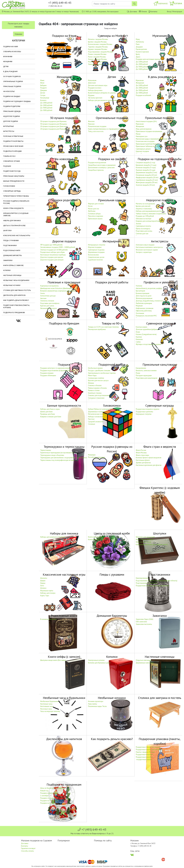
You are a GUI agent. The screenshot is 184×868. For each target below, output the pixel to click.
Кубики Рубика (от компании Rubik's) (102, 409)
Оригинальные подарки (13, 81)
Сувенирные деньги (143, 149)
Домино (43, 588)
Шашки (43, 581)
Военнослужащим (143, 293)
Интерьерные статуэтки (97, 245)
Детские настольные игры (98, 85)
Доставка (133, 11)
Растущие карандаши (144, 375)
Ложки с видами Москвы (97, 54)
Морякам (139, 306)
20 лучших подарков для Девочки (53, 126)
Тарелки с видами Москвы (98, 47)
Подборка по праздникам (14, 313)
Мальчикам (92, 80)
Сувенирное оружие (12, 161)
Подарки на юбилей (143, 95)
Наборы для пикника (12, 221)
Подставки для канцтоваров (147, 378)
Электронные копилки (96, 660)
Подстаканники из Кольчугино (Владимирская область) (157, 581)
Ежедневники (141, 368)
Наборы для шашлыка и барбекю (53, 537)
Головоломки (9, 186)
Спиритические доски (96, 257)
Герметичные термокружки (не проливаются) (57, 453)
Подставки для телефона (50, 303)
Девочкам (92, 83)
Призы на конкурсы (143, 229)
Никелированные (142, 578)
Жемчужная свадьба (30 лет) (147, 182)
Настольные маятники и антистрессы (149, 247)
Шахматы (44, 578)
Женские (91, 121)
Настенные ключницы (12, 275)
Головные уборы (94, 214)
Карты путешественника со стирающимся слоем (106, 129)
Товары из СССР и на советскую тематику (103, 327)
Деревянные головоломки (98, 412)
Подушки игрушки (47, 373)
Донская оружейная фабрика (147, 329)
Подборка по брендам (12, 151)
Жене (42, 83)
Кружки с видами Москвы (98, 49)
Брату (138, 54)
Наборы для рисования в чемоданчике (103, 100)
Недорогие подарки (11, 116)
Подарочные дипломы (144, 412)
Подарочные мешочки (144, 755)
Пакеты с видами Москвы (145, 752)
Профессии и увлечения (13, 146)
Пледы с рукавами (11, 241)
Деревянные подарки (96, 252)
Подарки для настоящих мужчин (148, 59)
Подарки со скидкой (48, 798)
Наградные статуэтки (144, 414)
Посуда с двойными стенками (99, 371)
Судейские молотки (95, 260)
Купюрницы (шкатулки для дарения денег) (152, 544)
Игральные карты (47, 591)
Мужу (138, 39)
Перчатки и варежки (96, 216)
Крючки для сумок (47, 306)
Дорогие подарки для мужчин (52, 257)
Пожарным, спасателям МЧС (146, 316)
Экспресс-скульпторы (144, 252)
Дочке (43, 93)
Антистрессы (9, 131)
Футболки (92, 211)
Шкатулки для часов (143, 542)
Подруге (43, 88)
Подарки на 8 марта (48, 803)
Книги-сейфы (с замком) (13, 265)
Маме (42, 80)
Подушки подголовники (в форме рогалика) (57, 371)
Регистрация (177, 11)
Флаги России (141, 450)
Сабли (138, 342)
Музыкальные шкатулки (145, 540)
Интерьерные (8, 126)
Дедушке (139, 47)
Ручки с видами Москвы (97, 57)
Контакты (154, 11)
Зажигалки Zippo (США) (145, 619)
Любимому (140, 42)
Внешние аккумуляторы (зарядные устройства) (58, 291)
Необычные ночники (12, 285)
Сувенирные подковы (96, 250)
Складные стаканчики (96, 398)
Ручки (138, 373)
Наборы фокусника (95, 90)
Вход (169, 11)
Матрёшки (92, 455)
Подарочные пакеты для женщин (148, 750)
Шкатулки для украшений (145, 537)
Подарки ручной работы (13, 141)
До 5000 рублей (142, 69)
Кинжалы (139, 339)
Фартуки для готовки (96, 204)
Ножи (138, 332)
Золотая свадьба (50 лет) (145, 185)
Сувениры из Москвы (12, 52)
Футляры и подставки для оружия (149, 344)
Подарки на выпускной (49, 793)
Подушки (7, 166)
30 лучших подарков (12, 77)
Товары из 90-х (9, 156)
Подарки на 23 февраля (49, 801)
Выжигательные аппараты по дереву (102, 93)
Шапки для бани (46, 412)
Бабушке (43, 85)
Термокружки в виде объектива (52, 455)
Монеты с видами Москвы (98, 62)
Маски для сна (93, 209)
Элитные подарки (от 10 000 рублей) (54, 250)
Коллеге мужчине (142, 52)
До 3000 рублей (142, 67)
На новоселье (9, 91)
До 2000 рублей (142, 64)
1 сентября (44, 796)
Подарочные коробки (144, 757)
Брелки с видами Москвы (97, 42)
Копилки (7, 270)
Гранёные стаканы (95, 393)
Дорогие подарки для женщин (52, 260)
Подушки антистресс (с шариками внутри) (56, 368)
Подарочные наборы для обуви (52, 252)
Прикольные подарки (12, 86)
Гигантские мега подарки (145, 141)
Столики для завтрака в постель (17, 290)
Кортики (139, 337)
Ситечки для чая (142, 234)
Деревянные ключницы (145, 663)
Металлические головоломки (99, 414)
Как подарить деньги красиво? (16, 300)
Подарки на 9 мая (11, 47)
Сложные (92, 424)
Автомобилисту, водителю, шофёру (149, 288)
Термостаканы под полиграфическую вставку (57, 460)
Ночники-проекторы (96, 701)
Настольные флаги (143, 460)
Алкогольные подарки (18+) (146, 121)
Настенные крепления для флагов (149, 465)
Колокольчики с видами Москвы (100, 44)
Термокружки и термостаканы (16, 196)
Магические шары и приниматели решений (152, 139)
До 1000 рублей (142, 62)
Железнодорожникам (144, 298)
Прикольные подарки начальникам (149, 131)
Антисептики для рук (48, 296)
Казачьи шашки (142, 327)
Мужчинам (8, 57)
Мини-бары (92, 375)
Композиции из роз (95, 537)
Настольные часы (47, 706)
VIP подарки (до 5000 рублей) (51, 245)
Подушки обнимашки (48, 375)
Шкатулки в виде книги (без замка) (53, 660)
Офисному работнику (144, 311)
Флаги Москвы (141, 453)
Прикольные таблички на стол (147, 146)
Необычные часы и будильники (16, 280)
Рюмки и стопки (94, 390)
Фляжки (91, 383)
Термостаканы (46, 450)
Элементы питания (47, 301)
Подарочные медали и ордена (148, 409)
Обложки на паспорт (144, 219)
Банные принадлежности (14, 181)
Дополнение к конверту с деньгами (101, 168)
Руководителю (141, 49)
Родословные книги (12, 251)
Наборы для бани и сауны (50, 409)
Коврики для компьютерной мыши (149, 221)
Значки (138, 224)
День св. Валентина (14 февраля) (53, 788)
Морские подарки (95, 247)
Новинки (18, 34)
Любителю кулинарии (144, 303)
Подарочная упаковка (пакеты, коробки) (16, 306)
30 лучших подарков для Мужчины (53, 121)
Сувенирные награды (12, 191)
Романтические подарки (97, 126)
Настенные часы (46, 704)
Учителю (139, 286)
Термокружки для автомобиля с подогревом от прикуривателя (64, 458)
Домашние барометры (12, 255)
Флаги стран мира (142, 455)
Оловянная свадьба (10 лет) (146, 175)
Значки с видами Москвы (97, 59)
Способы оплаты (27, 851)
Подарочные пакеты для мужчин (148, 747)
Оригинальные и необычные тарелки (102, 373)
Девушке (44, 90)
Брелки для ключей (143, 206)
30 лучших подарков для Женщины (54, 124)
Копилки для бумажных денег (99, 663)
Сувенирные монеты (143, 226)
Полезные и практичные (13, 136)
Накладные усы (142, 136)
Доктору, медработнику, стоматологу (150, 301)
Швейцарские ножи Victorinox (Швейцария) (56, 288)
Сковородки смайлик (96, 378)
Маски (138, 134)
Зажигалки (8, 260)
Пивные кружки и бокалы (97, 388)
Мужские (91, 124)
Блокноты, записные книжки (146, 371)
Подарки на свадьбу (12, 96)
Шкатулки (7, 231)
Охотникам (140, 313)
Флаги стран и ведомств (13, 208)
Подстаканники (10, 246)
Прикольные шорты (95, 219)
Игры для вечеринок (144, 129)
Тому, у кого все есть (96, 131)
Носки (90, 206)
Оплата (144, 11)
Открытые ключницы (143, 660)
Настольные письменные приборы (53, 255)
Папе (138, 44)
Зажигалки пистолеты (144, 624)
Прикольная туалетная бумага (147, 144)
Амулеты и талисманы (144, 209)
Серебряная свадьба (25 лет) (147, 180)
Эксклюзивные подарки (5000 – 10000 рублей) (58, 247)
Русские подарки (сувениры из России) (16, 202)
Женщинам (8, 62)
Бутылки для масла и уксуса (98, 380)
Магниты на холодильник (145, 204)
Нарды (43, 583)
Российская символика (97, 457)
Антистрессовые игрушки (145, 245)
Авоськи (43, 298)
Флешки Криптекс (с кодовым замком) (16, 214)
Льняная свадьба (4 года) (146, 170)
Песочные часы (46, 709)
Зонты (43, 293)
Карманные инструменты (49, 286)
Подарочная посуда (12, 171)
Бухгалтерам (140, 291)
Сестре (43, 95)
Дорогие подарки (11, 121)
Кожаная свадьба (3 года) (146, 168)
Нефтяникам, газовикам (145, 308)
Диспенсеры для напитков (14, 295)
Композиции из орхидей (97, 540)
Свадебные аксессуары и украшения (102, 165)
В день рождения (10, 72)
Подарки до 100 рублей (145, 216)
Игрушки (91, 95)
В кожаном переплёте (48, 619)
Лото (42, 586)
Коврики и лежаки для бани (51, 417)
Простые (91, 419)
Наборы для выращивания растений (149, 211)
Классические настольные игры (17, 236)
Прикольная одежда (12, 111)
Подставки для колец (144, 231)
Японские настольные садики (147, 250)
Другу (138, 57)
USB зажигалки (141, 622)
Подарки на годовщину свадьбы (17, 101)
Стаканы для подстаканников (99, 395)
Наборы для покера (48, 593)
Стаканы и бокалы (95, 385)
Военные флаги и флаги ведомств (149, 458)
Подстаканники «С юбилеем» (147, 583)
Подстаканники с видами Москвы (101, 52)
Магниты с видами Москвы (98, 39)
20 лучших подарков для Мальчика (54, 129)
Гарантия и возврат (28, 848)
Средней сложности (96, 422)
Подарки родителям (12, 106)
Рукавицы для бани (48, 414)
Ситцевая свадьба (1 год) (145, 163)
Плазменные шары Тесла (97, 706)
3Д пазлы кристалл (95, 98)
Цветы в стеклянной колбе (14, 226)
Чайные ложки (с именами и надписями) (151, 214)
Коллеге (43, 100)
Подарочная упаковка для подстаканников (152, 586)
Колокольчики (93, 255)
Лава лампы (93, 704)
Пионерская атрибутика (97, 329)
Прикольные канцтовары (14, 176)
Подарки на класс (95, 88)
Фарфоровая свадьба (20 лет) (147, 177)
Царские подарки (142, 151)
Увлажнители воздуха (48, 308)
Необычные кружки (95, 368)
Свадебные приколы (96, 170)
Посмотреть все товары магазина (18, 25)
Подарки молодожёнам (97, 163)
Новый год (44, 791)
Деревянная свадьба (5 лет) (146, 173)
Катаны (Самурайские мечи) (146, 334)
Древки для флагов (143, 463)
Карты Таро (45, 596)
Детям (6, 67)
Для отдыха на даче (144, 296)
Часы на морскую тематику (50, 711)
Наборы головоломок (96, 417)
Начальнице (45, 98)
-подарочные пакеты (144, 759)
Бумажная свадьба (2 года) (146, 165)
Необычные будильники (49, 701)
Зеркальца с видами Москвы (99, 64)
